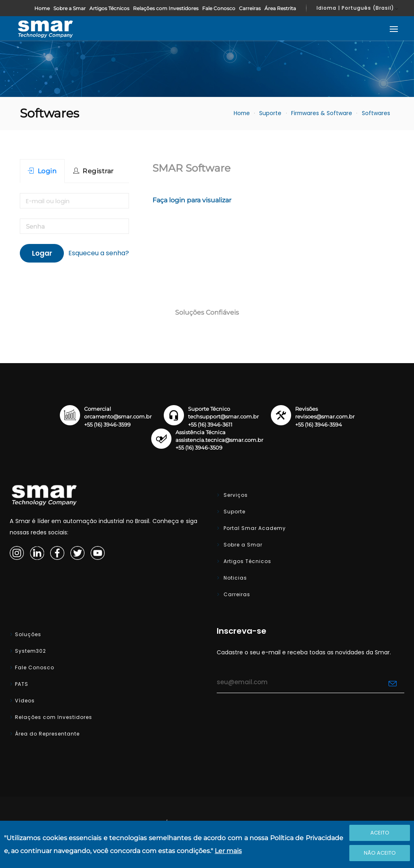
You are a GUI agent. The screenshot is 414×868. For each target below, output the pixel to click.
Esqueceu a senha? (99, 253)
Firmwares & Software (322, 113)
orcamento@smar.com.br (118, 417)
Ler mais (228, 851)
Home (42, 8)
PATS (22, 684)
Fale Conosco (219, 8)
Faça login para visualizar (192, 200)
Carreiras (250, 8)
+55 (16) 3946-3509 (199, 448)
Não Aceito (380, 853)
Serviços (235, 495)
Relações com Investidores (166, 8)
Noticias (234, 578)
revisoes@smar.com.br (325, 417)
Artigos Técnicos (109, 8)
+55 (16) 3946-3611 (210, 425)
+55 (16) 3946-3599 (107, 425)
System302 (31, 651)
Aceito (380, 833)
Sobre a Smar (70, 8)
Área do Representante (47, 734)
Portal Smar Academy (254, 528)
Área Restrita (280, 8)
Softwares (376, 113)
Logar (42, 253)
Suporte (270, 113)
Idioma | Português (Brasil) (355, 8)
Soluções (28, 634)
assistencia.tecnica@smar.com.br (219, 440)
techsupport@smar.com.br (223, 417)
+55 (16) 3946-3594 (319, 425)
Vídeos (25, 701)
